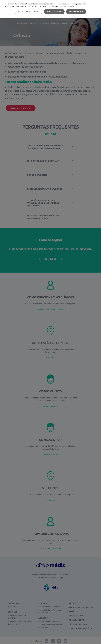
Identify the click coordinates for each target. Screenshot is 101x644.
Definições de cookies (29, 12)
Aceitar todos (76, 12)
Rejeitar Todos (54, 12)
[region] (50, 9)
